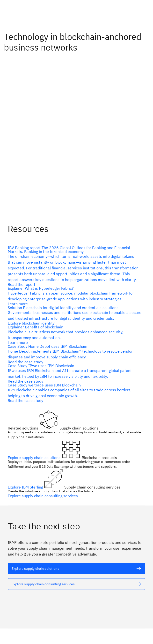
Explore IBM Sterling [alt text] (26, 487)
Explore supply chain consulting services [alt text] (43, 496)
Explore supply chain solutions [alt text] (35, 458)
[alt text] (75, 266)
